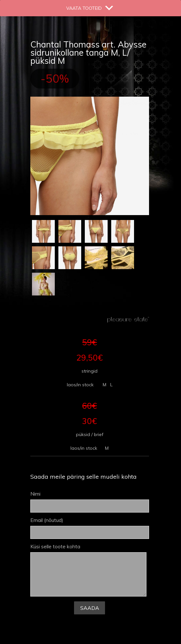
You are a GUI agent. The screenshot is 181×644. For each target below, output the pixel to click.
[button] (84, 8)
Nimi (90, 502)
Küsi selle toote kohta (89, 570)
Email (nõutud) (90, 528)
